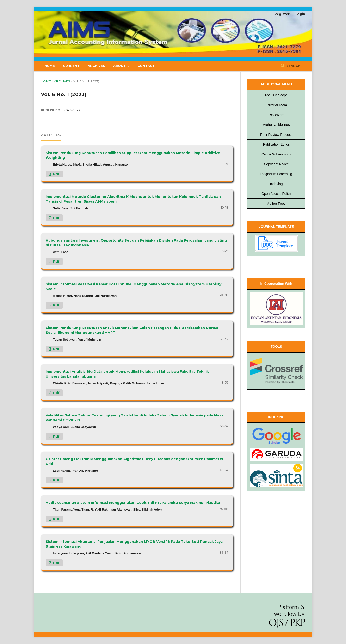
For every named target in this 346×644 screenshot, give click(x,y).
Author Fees (276, 204)
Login (300, 14)
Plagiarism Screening (276, 174)
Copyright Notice (276, 164)
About (120, 66)
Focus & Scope (276, 95)
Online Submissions (276, 154)
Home (50, 66)
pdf (56, 174)
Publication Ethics (276, 144)
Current (71, 66)
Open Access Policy (276, 194)
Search (293, 66)
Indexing (276, 184)
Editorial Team (276, 105)
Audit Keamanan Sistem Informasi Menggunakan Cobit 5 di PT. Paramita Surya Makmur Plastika (133, 503)
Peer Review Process (276, 135)
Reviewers (276, 115)
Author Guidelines (276, 125)
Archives (96, 66)
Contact (146, 66)
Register (282, 14)
